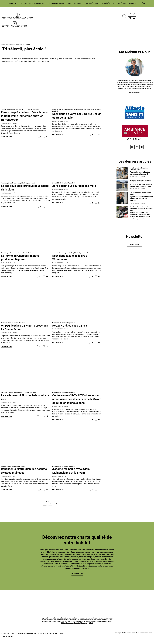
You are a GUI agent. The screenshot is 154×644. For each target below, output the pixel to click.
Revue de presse (7, 641)
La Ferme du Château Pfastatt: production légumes (22, 258)
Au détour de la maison (127, 3)
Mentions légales (41, 638)
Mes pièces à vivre (75, 3)
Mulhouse (104, 626)
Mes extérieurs (92, 3)
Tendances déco (89, 109)
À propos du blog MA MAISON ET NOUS (18, 18)
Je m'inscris (135, 245)
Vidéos (142, 3)
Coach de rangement (14, 183)
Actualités (55, 109)
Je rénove (13, 3)
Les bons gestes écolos (8, 109)
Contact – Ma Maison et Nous (15, 26)
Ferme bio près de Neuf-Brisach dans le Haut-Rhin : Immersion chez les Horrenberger (26, 116)
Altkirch (63, 627)
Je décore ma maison (56, 3)
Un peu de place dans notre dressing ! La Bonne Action (20, 328)
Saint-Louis (70, 627)
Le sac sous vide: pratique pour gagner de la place (22, 188)
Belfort (91, 627)
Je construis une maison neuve (33, 3)
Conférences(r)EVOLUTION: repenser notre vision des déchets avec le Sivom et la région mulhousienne (76, 401)
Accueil (3, 45)
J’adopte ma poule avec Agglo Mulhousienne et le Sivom (73, 475)
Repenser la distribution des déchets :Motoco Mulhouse (20, 475)
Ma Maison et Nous (57, 638)
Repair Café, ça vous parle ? (71, 326)
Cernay (110, 626)
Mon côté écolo (108, 3)
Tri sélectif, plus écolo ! (33, 109)
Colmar (99, 626)
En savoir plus (7, 137)
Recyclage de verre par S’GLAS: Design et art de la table (74, 116)
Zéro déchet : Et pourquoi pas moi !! (77, 186)
